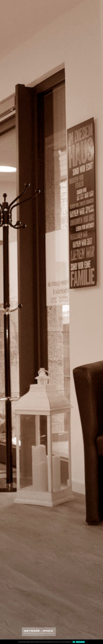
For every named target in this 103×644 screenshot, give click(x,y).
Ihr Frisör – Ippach (38, 631)
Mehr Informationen (80, 642)
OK (74, 642)
